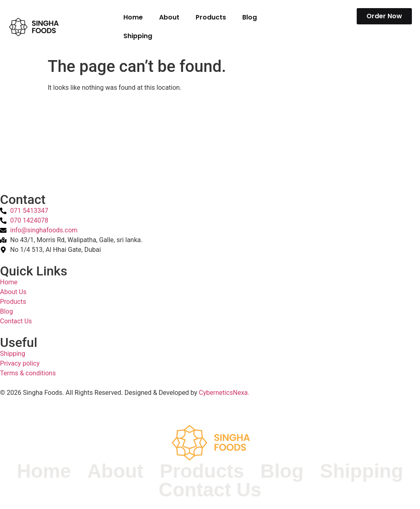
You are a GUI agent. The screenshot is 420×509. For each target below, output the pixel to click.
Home (133, 17)
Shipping (138, 36)
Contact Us (210, 490)
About (169, 17)
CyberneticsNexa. (224, 393)
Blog (250, 17)
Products (211, 17)
